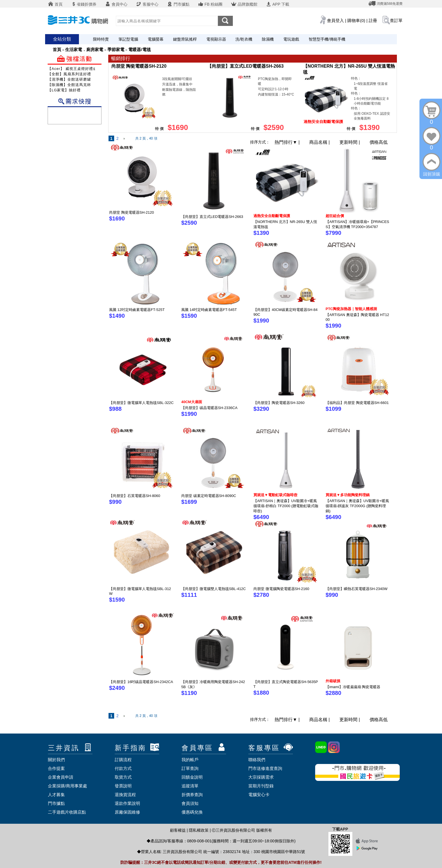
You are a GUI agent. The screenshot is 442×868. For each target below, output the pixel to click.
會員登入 (335, 20)
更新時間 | (350, 142)
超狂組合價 (335, 216)
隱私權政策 (199, 830)
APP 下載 (278, 4)
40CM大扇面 (192, 402)
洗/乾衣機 (244, 39)
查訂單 (396, 20)
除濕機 (268, 39)
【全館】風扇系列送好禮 (69, 74)
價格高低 (379, 142)
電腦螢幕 (156, 39)
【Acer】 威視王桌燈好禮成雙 (74, 69)
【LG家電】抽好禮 (64, 90)
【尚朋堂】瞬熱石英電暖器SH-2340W (357, 589)
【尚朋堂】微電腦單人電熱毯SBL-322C (141, 403)
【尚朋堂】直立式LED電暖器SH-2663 (245, 66)
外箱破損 (333, 681)
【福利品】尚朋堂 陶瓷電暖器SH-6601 (357, 403)
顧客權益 (178, 830)
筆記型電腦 (128, 39)
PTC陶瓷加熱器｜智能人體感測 (351, 309)
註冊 (373, 20)
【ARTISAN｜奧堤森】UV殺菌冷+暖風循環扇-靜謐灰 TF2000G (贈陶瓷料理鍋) (357, 506)
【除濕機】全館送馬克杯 (69, 85)
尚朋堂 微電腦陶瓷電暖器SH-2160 (281, 589)
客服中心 (147, 4)
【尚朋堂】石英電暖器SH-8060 (135, 496)
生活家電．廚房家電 (84, 49)
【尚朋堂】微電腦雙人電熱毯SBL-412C (214, 589)
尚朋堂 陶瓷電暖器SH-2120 (139, 66)
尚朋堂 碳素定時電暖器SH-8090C (209, 496)
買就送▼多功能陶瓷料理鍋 (348, 495)
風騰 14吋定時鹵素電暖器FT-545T (209, 310)
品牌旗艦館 (244, 4)
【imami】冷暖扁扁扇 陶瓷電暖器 (353, 687)
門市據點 (178, 4)
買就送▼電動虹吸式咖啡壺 (275, 495)
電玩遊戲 (291, 39)
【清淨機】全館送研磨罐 (69, 79)
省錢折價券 (84, 4)
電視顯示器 (216, 39)
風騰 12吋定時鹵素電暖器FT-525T (137, 310)
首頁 (55, 4)
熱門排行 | (288, 142)
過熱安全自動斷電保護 (272, 216)
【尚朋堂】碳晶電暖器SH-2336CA (209, 408)
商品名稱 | (320, 142)
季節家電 (116, 49)
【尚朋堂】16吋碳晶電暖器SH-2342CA (141, 682)
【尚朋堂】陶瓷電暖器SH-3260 (279, 403)
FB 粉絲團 (210, 4)
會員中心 (116, 4)
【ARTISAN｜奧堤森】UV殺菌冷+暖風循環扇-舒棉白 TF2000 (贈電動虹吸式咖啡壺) (286, 506)
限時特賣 (101, 39)
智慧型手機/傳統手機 (327, 39)
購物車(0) (356, 20)
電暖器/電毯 (139, 49)
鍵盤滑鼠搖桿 (185, 39)
